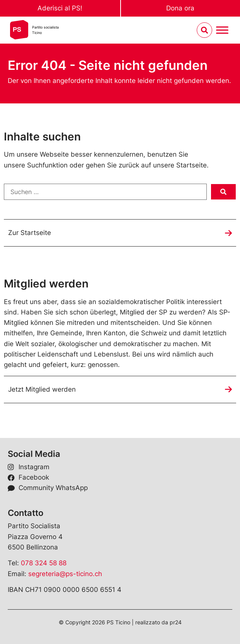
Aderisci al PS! (60, 8)
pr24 (176, 622)
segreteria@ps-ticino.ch (65, 574)
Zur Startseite (30, 233)
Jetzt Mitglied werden (42, 389)
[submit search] (223, 192)
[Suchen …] (105, 192)
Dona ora (180, 8)
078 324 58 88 (44, 563)
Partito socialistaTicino (45, 30)
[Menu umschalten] (222, 30)
